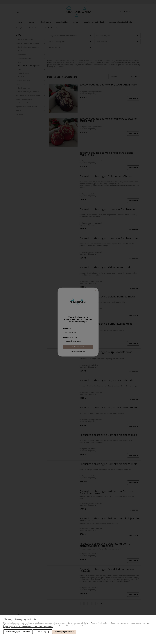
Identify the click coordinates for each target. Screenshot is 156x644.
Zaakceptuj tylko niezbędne (18, 632)
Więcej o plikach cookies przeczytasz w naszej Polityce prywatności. (28, 627)
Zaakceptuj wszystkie (64, 632)
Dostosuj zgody (42, 632)
